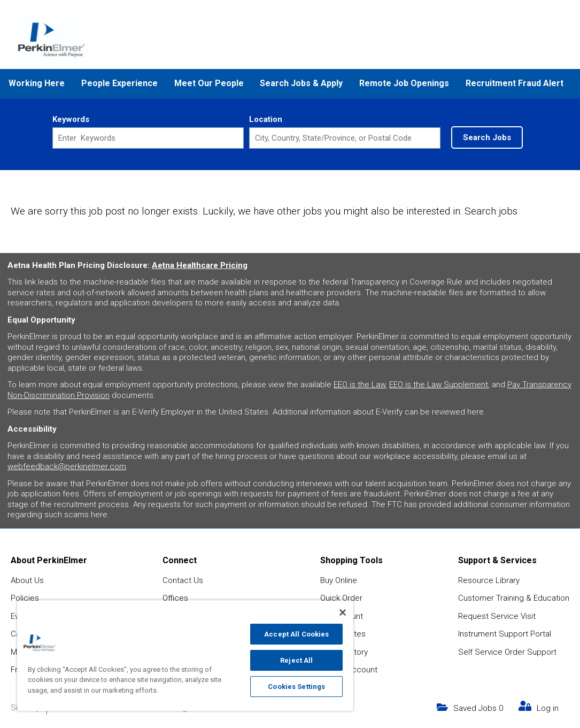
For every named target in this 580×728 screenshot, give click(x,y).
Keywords (71, 119)
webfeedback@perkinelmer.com (67, 466)
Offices (175, 598)
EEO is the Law (359, 385)
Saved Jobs (478, 708)
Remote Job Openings (404, 83)
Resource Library (489, 580)
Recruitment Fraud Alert (515, 83)
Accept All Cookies (296, 634)
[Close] (343, 612)
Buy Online (339, 580)
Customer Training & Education (514, 598)
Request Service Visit (497, 616)
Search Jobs (487, 137)
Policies (25, 598)
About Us (27, 580)
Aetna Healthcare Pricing (200, 265)
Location (266, 119)
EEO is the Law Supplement (439, 385)
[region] (185, 655)
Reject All (296, 660)
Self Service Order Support (507, 652)
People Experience (119, 83)
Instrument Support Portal (505, 634)
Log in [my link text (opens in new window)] (548, 708)
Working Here (37, 83)
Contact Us (183, 580)
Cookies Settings (296, 687)
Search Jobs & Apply (301, 83)
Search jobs (491, 211)
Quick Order (341, 598)
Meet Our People (209, 83)
